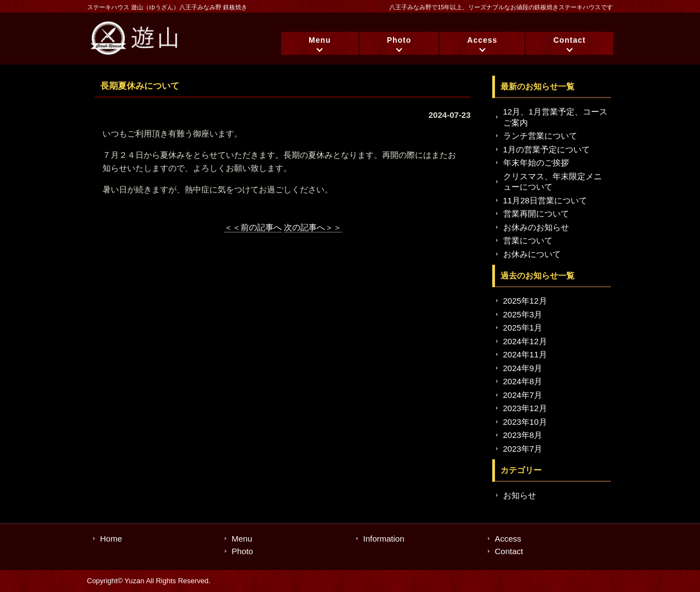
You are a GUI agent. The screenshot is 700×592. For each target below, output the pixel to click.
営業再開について (536, 214)
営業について (528, 240)
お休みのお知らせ (536, 227)
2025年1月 (523, 328)
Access (482, 40)
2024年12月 (525, 341)
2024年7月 (523, 395)
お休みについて (532, 254)
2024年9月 (523, 368)
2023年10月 (525, 422)
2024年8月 (523, 381)
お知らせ (520, 495)
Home (111, 539)
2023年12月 (525, 408)
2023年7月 (523, 449)
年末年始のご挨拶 (536, 163)
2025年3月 (523, 314)
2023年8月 (523, 435)
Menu (320, 40)
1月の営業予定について (547, 149)
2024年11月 (525, 354)
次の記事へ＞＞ (313, 227)
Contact (569, 40)
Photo (399, 40)
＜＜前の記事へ (253, 227)
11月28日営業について (545, 200)
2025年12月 (525, 301)
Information (384, 539)
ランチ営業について (540, 136)
